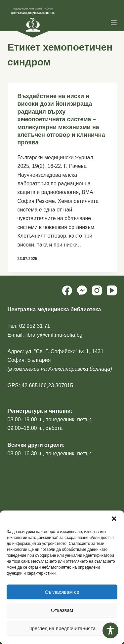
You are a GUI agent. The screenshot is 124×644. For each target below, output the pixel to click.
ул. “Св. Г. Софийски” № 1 (57, 351)
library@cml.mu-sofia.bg (54, 335)
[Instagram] (97, 290)
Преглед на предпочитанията (62, 628)
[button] (114, 519)
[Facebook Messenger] (82, 290)
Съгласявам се (62, 592)
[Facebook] (67, 290)
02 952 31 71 (35, 326)
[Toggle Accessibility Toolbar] (110, 630)
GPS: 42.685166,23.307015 (40, 385)
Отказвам (62, 610)
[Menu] (114, 23)
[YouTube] (112, 290)
